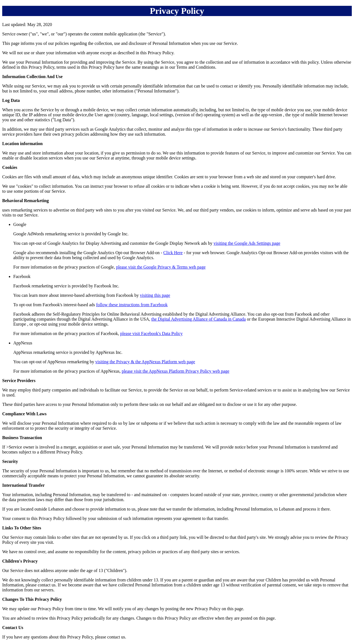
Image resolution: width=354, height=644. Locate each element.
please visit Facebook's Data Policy (152, 333)
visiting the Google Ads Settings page (247, 243)
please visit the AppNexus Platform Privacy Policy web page (175, 371)
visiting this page (155, 295)
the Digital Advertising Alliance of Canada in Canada (199, 319)
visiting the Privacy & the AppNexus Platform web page (145, 362)
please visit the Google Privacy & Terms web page (161, 267)
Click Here (173, 253)
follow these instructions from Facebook (132, 305)
